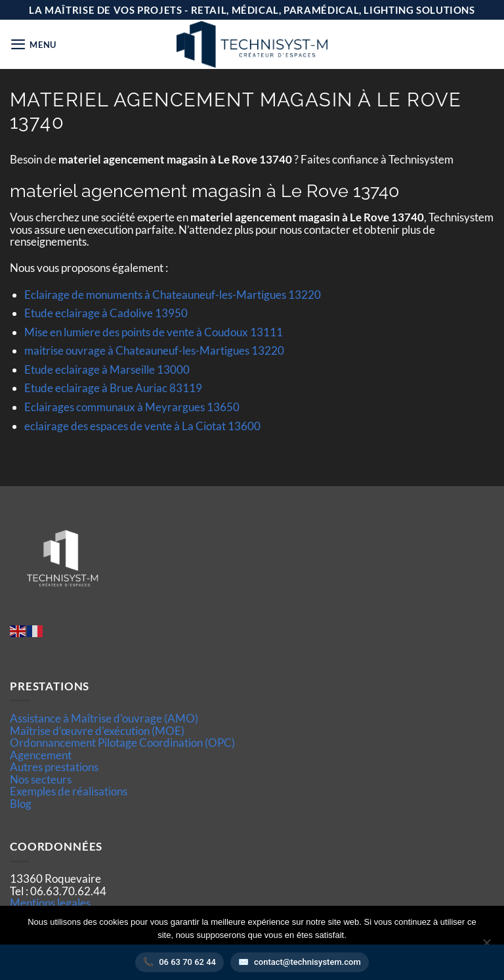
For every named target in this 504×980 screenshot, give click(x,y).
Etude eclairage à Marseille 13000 (107, 369)
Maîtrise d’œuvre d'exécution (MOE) (97, 731)
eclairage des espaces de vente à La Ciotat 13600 (142, 426)
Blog (21, 804)
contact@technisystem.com (307, 962)
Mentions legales (50, 903)
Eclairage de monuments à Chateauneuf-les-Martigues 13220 (173, 295)
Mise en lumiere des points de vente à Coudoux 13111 (154, 332)
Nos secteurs (41, 779)
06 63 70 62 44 (187, 962)
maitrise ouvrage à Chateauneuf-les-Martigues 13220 (154, 350)
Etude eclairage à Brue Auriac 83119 (113, 388)
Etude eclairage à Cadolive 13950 (106, 313)
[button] (33, 44)
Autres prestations (54, 767)
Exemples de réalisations (69, 791)
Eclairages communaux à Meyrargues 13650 (132, 407)
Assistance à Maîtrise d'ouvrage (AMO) (104, 718)
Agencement (41, 755)
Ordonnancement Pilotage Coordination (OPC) (122, 743)
